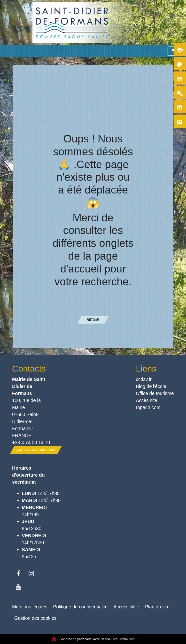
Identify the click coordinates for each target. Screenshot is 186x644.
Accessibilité (126, 607)
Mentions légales (30, 607)
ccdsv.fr (144, 379)
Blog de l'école (151, 386)
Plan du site (157, 607)
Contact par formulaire (36, 450)
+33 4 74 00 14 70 (31, 442)
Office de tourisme (155, 393)
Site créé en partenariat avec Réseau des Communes (93, 639)
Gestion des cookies (35, 618)
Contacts (29, 369)
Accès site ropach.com (148, 404)
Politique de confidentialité (80, 607)
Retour (93, 320)
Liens (146, 369)
